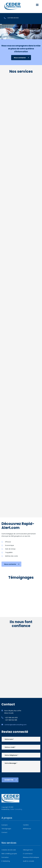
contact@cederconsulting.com (16, 725)
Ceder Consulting (16, 809)
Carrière (26, 825)
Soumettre (11, 780)
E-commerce (28, 854)
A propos (5, 825)
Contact (4, 832)
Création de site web (9, 850)
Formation (5, 857)
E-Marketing (6, 861)
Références (27, 829)
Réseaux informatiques (31, 857)
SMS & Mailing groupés (9, 854)
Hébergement (28, 850)
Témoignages (6, 829)
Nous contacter (13, 34)
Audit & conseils (29, 861)
